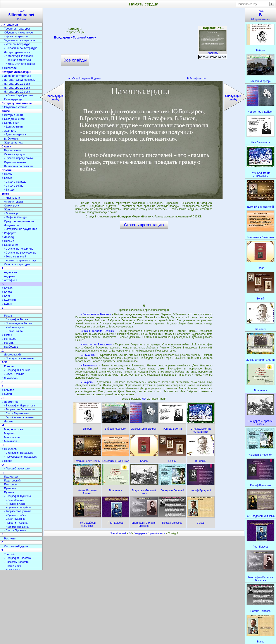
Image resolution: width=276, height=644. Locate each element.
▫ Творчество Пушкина (18, 511)
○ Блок (6, 296)
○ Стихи (7, 178)
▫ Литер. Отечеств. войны (20, 64)
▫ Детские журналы (16, 135)
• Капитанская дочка (17, 527)
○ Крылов (8, 390)
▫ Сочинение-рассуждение (20, 253)
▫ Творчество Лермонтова (20, 409)
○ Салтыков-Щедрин (15, 546)
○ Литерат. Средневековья (19, 80)
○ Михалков (9, 441)
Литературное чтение (17, 103)
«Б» (145, 399)
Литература (10, 25)
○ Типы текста (11, 198)
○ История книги (12, 115)
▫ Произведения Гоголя (18, 323)
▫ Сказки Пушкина (15, 530)
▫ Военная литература (17, 60)
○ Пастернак (10, 477)
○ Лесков (7, 421)
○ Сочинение (10, 245)
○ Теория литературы (16, 29)
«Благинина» (89, 366)
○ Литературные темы (16, 52)
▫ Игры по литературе (17, 44)
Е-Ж (4, 362)
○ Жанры (8, 209)
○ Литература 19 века (16, 88)
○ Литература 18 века (16, 84)
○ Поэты (7, 174)
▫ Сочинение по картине (19, 249)
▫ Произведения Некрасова (21, 457)
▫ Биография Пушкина (17, 496)
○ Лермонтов (10, 402)
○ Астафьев (9, 280)
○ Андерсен (9, 272)
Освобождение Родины (84, 79)
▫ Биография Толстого (17, 558)
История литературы (16, 72)
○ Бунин (7, 304)
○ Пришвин (9, 488)
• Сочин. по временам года (21, 261)
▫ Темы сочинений (15, 257)
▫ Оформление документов (21, 229)
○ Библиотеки (10, 139)
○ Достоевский (11, 354)
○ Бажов (7, 288)
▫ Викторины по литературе (21, 48)
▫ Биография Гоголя (16, 319)
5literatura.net (118, 533)
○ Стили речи (10, 206)
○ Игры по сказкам (14, 162)
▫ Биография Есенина (17, 370)
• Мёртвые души (15, 327)
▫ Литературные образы (19, 56)
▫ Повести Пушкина (16, 523)
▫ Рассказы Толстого (16, 562)
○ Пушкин (8, 492)
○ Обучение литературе (17, 32)
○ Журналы (9, 131)
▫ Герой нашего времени (19, 417)
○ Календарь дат (13, 99)
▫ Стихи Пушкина (14, 519)
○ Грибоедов (10, 347)
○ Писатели (9, 68)
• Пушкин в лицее (16, 504)
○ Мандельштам (12, 429)
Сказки (6, 146)
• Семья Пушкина (16, 500)
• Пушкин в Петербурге (19, 507)
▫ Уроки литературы (16, 36)
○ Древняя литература (16, 76)
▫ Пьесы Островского (17, 469)
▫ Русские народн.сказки (19, 158)
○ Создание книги (13, 119)
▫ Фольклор (11, 213)
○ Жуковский (10, 378)
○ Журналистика (12, 143)
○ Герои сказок (11, 150)
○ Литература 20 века (16, 92)
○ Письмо (8, 241)
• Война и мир (14, 566)
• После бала (13, 570)
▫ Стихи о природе (15, 182)
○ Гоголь (7, 316)
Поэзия (7, 170)
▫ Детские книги (13, 127)
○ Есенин (8, 366)
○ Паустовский (11, 480)
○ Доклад (8, 237)
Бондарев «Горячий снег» (75, 38)
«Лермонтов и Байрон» (96, 314)
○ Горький (8, 343)
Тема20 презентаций (260, 15)
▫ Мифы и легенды (15, 217)
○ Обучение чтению (15, 107)
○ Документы (10, 225)
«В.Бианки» (88, 355)
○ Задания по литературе (18, 40)
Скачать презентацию (144, 225)
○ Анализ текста (12, 202)
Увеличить (213, 52)
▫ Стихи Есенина (14, 374)
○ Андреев (9, 276)
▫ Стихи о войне (14, 186)
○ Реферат (9, 233)
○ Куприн (7, 394)
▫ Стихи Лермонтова (16, 413)
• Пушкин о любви (16, 515)
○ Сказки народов (13, 154)
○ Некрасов (9, 449)
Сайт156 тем (21, 15)
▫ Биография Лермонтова (20, 406)
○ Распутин (9, 538)
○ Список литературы (16, 264)
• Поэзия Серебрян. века (20, 95)
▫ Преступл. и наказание (19, 358)
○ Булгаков (9, 300)
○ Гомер (7, 335)
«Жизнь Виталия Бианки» (98, 331)
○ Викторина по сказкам (17, 166)
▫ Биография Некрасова (19, 453)
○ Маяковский (11, 437)
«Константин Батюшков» (97, 345)
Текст (5, 194)
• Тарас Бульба (14, 331)
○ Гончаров (9, 339)
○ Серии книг (10, 123)
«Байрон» (87, 382)
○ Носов (7, 461)
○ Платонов (9, 484)
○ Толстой (8, 554)
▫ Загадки (10, 190)
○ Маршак (8, 433)
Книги (6, 111)
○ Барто (7, 292)
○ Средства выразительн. (18, 221)
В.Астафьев (197, 79)
